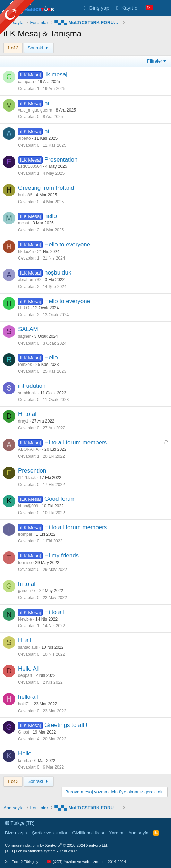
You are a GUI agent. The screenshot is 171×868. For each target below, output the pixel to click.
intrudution (32, 386)
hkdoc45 (26, 252)
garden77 (27, 591)
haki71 (24, 704)
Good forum (60, 499)
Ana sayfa (138, 833)
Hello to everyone (67, 244)
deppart (25, 675)
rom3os (25, 365)
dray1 (23, 421)
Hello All (29, 669)
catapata (26, 82)
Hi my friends (62, 555)
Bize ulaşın (16, 833)
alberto (24, 138)
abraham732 (30, 280)
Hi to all (28, 414)
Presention (32, 471)
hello (51, 216)
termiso (25, 563)
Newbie (25, 619)
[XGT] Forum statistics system (41, 851)
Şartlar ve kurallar (50, 833)
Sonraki (39, 48)
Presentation (61, 160)
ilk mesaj (56, 75)
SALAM (28, 329)
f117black (27, 478)
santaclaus (28, 647)
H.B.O (24, 308)
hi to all (27, 584)
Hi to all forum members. (76, 527)
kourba (24, 761)
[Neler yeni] (163, 8)
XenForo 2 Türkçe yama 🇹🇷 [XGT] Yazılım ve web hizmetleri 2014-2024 (65, 862)
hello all (28, 697)
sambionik (27, 393)
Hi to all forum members (76, 443)
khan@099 (28, 506)
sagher (24, 336)
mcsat (24, 223)
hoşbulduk (58, 273)
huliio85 (25, 195)
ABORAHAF (29, 449)
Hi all (25, 640)
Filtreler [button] (155, 61)
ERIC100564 (30, 166)
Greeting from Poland (46, 188)
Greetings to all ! (66, 725)
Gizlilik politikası (88, 833)
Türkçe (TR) (20, 823)
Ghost (24, 732)
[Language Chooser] (149, 8)
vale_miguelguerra (35, 110)
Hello (51, 357)
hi (47, 103)
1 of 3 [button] (13, 48)
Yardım (116, 833)
